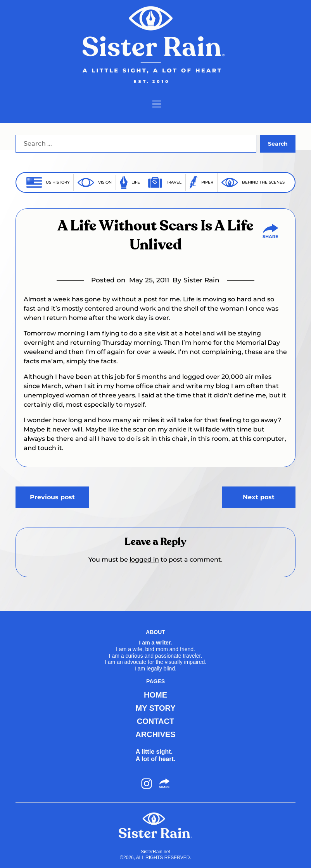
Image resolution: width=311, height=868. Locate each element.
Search (278, 144)
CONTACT (155, 721)
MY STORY (155, 708)
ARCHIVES (155, 734)
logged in (144, 559)
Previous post (52, 497)
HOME (155, 695)
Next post (259, 497)
